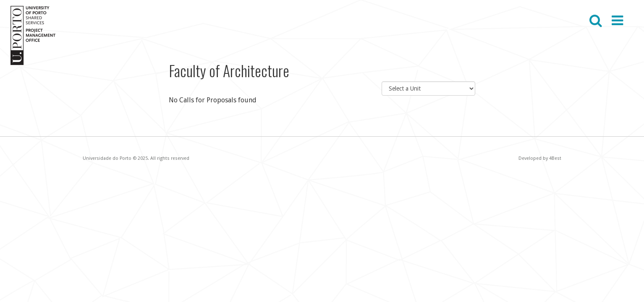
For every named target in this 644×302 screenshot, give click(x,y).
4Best (555, 158)
